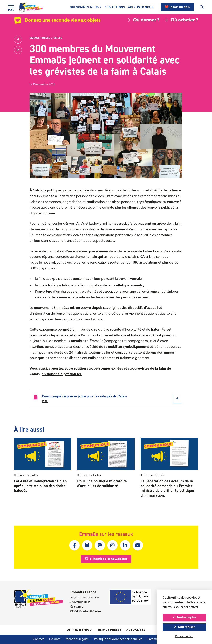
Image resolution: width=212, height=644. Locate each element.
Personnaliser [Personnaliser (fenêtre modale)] (184, 636)
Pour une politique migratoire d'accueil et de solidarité (102, 483)
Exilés (58, 38)
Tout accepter (184, 617)
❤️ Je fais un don (177, 7)
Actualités (136, 630)
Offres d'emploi (80, 630)
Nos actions (115, 7)
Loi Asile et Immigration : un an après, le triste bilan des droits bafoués (40, 486)
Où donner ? (143, 20)
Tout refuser (184, 627)
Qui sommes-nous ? (86, 7)
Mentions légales (77, 639)
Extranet (55, 639)
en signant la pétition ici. (62, 374)
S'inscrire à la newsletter (106, 559)
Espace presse (40, 38)
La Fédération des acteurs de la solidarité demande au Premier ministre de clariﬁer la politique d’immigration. (167, 488)
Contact (38, 639)
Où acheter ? (181, 20)
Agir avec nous (141, 7)
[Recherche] (202, 7)
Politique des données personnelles (118, 639)
